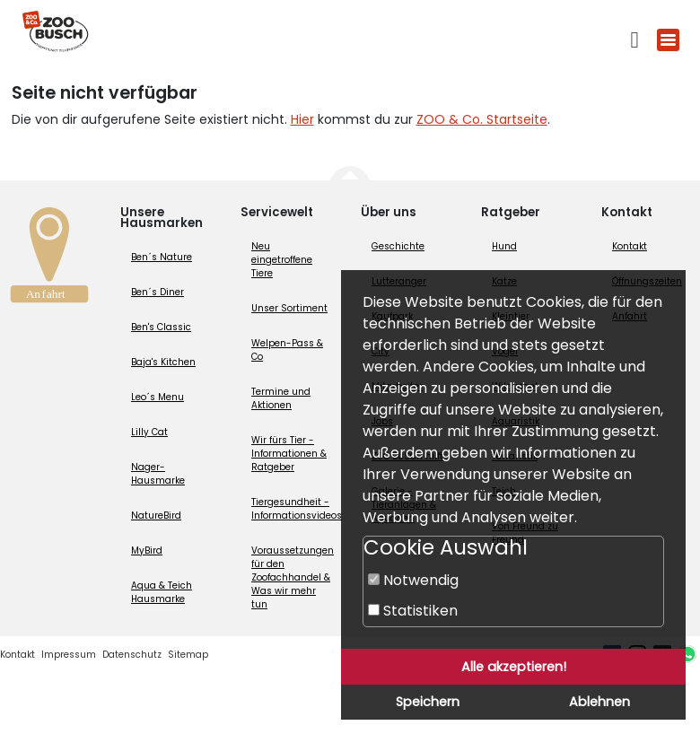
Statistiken (413, 611)
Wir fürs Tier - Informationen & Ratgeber (289, 454)
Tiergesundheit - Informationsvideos (297, 509)
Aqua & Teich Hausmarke (162, 592)
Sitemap (188, 655)
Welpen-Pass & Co (287, 350)
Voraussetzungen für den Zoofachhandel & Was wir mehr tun (293, 577)
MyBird (147, 550)
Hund (504, 246)
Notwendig (413, 580)
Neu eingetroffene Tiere (282, 260)
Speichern (428, 702)
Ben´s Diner (157, 292)
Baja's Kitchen (163, 362)
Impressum (69, 655)
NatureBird (156, 516)
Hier (302, 119)
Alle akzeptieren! (514, 667)
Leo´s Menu (157, 397)
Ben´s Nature (162, 257)
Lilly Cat (149, 432)
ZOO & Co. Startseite (482, 119)
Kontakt (630, 246)
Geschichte (398, 246)
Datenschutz (132, 655)
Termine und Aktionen (281, 398)
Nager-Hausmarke (158, 474)
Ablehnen (599, 702)
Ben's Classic (161, 327)
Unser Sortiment (289, 308)
